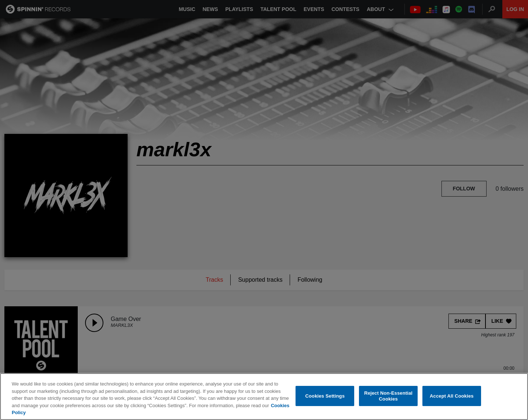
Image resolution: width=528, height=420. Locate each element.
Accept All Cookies (452, 396)
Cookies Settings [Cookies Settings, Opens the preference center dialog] (325, 396)
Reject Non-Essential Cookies (388, 396)
